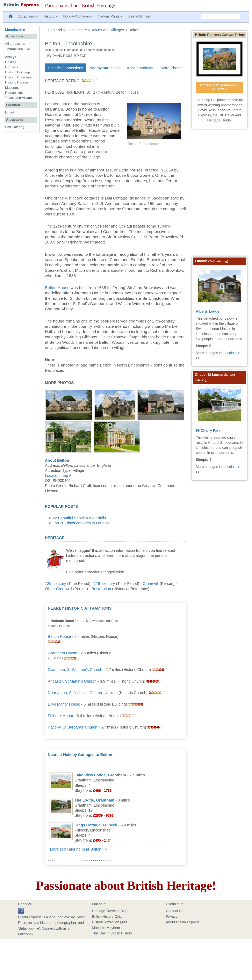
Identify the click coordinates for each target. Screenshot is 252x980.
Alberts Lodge (208, 311)
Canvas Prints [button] (110, 16)
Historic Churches (18, 77)
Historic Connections (65, 68)
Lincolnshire (15, 30)
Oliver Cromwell (59, 589)
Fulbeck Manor (61, 716)
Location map (57, 475)
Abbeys (11, 57)
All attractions (15, 44)
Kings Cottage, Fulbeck (96, 825)
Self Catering (15, 127)
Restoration (101, 589)
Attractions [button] (28, 16)
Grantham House (63, 653)
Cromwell (151, 584)
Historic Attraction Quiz (110, 922)
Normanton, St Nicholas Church (75, 693)
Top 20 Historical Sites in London (81, 523)
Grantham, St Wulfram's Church (75, 670)
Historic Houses (17, 82)
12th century (56, 584)
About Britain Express (183, 922)
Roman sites (14, 93)
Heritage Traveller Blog (110, 911)
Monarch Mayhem (106, 928)
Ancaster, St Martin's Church (72, 681)
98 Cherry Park (208, 431)
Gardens (11, 67)
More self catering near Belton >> (79, 849)
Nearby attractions (105, 68)
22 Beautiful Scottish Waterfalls (79, 518)
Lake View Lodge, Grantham (100, 775)
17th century (104, 584)
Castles (11, 62)
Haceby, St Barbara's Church (73, 727)
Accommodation (141, 68)
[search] (221, 17)
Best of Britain (139, 16)
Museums (12, 88)
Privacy (172, 917)
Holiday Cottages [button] (78, 16)
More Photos (172, 68)
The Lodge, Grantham (94, 800)
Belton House (58, 288)
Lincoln (10, 112)
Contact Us (175, 911)
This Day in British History (112, 933)
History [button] (50, 16)
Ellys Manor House (64, 704)
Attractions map (19, 49)
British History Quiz (107, 917)
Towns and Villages (19, 98)
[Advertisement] (154, 630)
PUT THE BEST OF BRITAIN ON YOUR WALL (220, 87)
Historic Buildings (18, 72)
